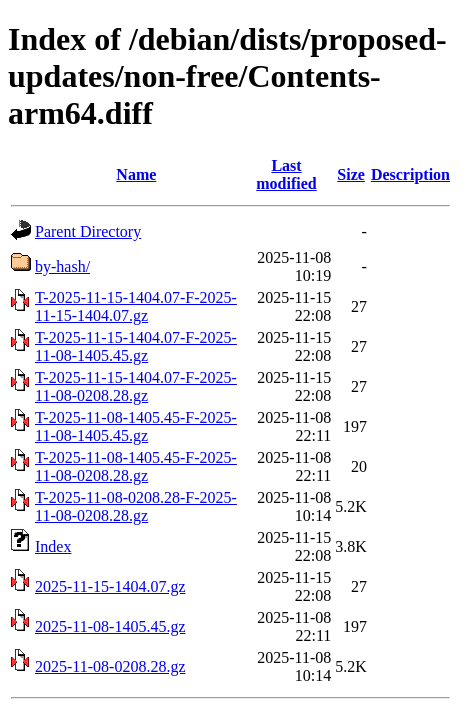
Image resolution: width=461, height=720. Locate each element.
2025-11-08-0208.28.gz (110, 666)
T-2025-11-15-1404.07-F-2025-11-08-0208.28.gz (136, 386)
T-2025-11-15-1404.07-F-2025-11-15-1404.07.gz (136, 306)
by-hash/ (62, 266)
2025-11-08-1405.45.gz (110, 626)
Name (136, 174)
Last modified (286, 174)
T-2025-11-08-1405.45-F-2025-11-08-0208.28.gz (136, 466)
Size (351, 174)
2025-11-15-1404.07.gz (110, 586)
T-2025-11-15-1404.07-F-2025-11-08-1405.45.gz (136, 346)
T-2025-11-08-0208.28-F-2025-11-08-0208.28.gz (136, 506)
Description (410, 174)
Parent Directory (88, 231)
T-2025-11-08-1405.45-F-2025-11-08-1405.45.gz (136, 426)
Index (53, 546)
